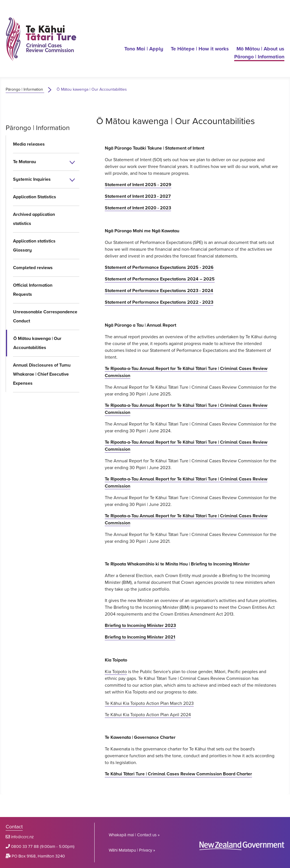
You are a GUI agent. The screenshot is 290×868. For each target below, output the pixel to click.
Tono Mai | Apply (144, 49)
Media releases (29, 144)
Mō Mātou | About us (260, 49)
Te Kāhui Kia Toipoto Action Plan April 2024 (148, 714)
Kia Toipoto (116, 671)
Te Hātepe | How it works (200, 49)
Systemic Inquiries (32, 179)
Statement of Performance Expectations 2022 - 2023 (159, 302)
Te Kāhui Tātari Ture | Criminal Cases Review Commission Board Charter (178, 774)
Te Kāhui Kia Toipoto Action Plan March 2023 (149, 703)
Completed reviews (33, 268)
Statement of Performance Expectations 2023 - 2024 (159, 291)
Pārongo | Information (259, 57)
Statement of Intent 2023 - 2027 (138, 196)
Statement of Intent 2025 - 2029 (138, 185)
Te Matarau (24, 162)
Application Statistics (35, 197)
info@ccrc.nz (22, 837)
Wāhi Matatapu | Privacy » (132, 850)
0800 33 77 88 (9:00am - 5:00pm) (43, 846)
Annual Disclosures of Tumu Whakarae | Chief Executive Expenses (42, 374)
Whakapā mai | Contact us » (134, 835)
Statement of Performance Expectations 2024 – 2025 (160, 279)
